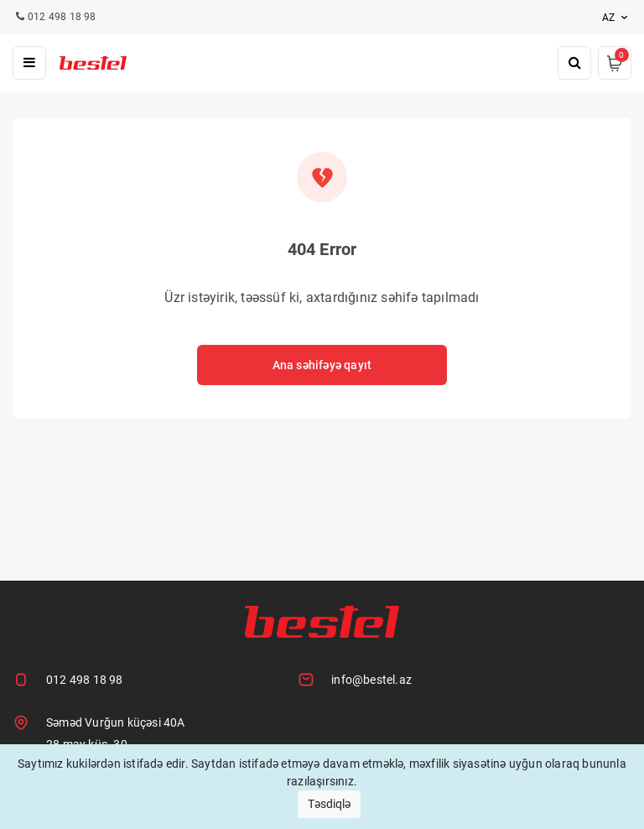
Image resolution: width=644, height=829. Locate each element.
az (617, 18)
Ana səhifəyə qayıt (322, 365)
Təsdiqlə (329, 804)
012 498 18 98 (85, 680)
